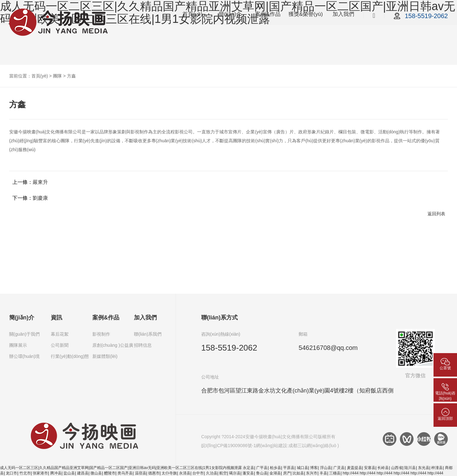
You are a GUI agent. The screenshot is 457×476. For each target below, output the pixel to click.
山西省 (397, 468)
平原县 (289, 468)
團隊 (57, 76)
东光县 (424, 468)
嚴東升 (40, 182)
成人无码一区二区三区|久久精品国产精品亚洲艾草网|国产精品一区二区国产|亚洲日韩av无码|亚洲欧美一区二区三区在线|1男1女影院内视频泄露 (121, 468)
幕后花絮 (60, 334)
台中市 (198, 473)
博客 (314, 468)
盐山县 (69, 473)
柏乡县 (275, 468)
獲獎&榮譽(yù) (306, 14)
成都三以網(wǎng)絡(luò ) (314, 446)
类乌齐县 (125, 473)
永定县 (248, 468)
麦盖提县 (354, 468)
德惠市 (154, 473)
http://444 (351, 473)
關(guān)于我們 (24, 334)
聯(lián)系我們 (148, 334)
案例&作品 (268, 14)
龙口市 (11, 473)
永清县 (185, 473)
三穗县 (335, 473)
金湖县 (275, 473)
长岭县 (383, 468)
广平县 (262, 468)
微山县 (96, 473)
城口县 (302, 468)
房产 (287, 473)
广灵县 (339, 468)
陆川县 (410, 468)
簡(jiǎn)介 (230, 14)
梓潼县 (437, 468)
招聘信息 (143, 345)
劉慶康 (40, 198)
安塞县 (370, 468)
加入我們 (343, 14)
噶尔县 (235, 473)
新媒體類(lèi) (105, 356)
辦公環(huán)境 (24, 356)
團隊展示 (18, 345)
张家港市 (40, 473)
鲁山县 (262, 473)
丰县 (323, 473)
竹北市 (25, 473)
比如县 (298, 473)
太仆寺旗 (169, 473)
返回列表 (436, 214)
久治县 (212, 473)
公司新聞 (60, 345)
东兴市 (312, 473)
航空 (223, 473)
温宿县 (141, 473)
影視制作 (101, 334)
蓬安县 (248, 473)
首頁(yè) (192, 14)
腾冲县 (56, 473)
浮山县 (326, 468)
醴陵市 (110, 473)
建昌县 (83, 473)
